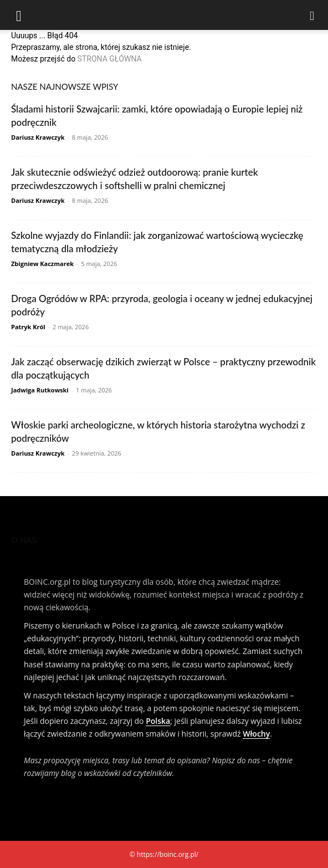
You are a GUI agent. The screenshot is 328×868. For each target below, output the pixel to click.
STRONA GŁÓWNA (110, 59)
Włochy (256, 734)
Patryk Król (28, 327)
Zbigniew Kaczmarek (42, 264)
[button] (19, 15)
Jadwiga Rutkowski (40, 390)
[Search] (312, 15)
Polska (158, 721)
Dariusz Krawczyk (38, 137)
